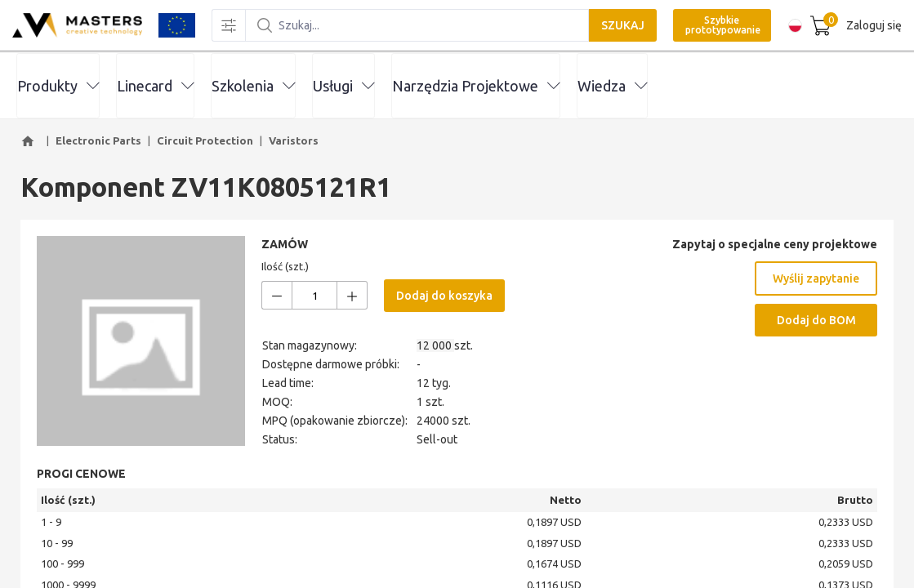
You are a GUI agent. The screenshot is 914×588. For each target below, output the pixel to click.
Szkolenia (253, 86)
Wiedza (612, 86)
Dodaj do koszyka (444, 296)
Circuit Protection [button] (205, 140)
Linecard (155, 86)
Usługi (343, 86)
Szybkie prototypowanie (717, 26)
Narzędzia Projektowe (476, 86)
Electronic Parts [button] (98, 140)
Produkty (58, 86)
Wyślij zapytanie (816, 278)
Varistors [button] (294, 140)
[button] (30, 141)
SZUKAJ (617, 26)
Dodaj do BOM (816, 320)
